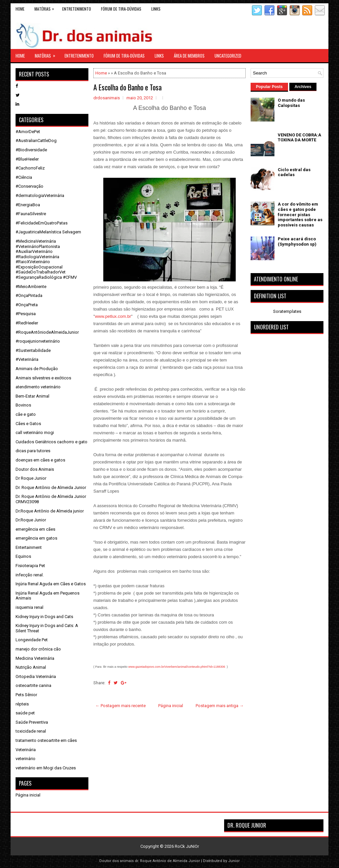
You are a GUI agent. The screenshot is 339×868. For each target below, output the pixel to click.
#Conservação (29, 186)
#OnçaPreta (27, 305)
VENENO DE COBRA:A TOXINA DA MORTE (299, 138)
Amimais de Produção (37, 369)
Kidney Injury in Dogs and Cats (44, 617)
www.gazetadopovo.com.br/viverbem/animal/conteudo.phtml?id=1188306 (177, 667)
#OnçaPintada (29, 295)
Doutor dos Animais (35, 469)
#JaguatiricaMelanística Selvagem (48, 232)
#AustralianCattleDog (36, 141)
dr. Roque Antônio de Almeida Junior (167, 861)
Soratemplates (287, 311)
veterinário (25, 759)
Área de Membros (189, 56)
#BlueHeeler (27, 159)
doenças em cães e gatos (40, 460)
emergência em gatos (36, 538)
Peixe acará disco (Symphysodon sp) (297, 241)
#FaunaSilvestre (31, 214)
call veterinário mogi (35, 433)
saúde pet (25, 713)
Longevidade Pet (32, 640)
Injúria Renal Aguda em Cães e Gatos (51, 584)
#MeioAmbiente (31, 287)
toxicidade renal (31, 731)
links (156, 9)
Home (20, 9)
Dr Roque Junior (31, 478)
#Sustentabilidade (33, 350)
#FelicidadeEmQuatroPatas (42, 223)
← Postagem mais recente (121, 706)
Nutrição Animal (31, 667)
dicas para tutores (33, 451)
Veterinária (26, 750)
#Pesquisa (26, 314)
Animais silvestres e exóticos (43, 378)
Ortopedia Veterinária (36, 676)
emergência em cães (35, 529)
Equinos (23, 556)
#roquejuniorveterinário (38, 341)
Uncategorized (228, 56)
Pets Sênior (26, 695)
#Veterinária (27, 359)
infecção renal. (30, 575)
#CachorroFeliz (30, 168)
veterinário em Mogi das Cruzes (46, 768)
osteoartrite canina (33, 685)
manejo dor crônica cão (38, 649)
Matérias (46, 7)
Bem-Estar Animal (32, 396)
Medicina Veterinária (35, 658)
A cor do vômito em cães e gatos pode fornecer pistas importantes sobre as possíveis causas (300, 214)
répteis (22, 704)
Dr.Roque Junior (31, 520)
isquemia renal (29, 607)
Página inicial (171, 706)
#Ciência (24, 177)
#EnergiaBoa (28, 205)
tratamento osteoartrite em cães (46, 740)
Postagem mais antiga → (220, 706)
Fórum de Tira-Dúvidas (121, 9)
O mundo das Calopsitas (291, 103)
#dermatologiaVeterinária (40, 195)
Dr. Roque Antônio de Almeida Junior (51, 487)
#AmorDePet (28, 132)
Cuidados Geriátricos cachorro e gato (51, 442)
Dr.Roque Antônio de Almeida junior (50, 511)
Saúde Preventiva (32, 722)
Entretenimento (77, 9)
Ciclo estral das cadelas (294, 172)
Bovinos (23, 405)
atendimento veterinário (38, 387)
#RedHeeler (27, 323)
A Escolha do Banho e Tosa (127, 87)
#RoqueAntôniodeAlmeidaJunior (47, 332)
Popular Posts (269, 87)
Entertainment (29, 547)
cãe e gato (26, 414)
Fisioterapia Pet (30, 566)
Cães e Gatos (28, 424)
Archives (303, 87)
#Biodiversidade (31, 150)
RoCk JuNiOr (187, 846)
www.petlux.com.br (113, 316)
